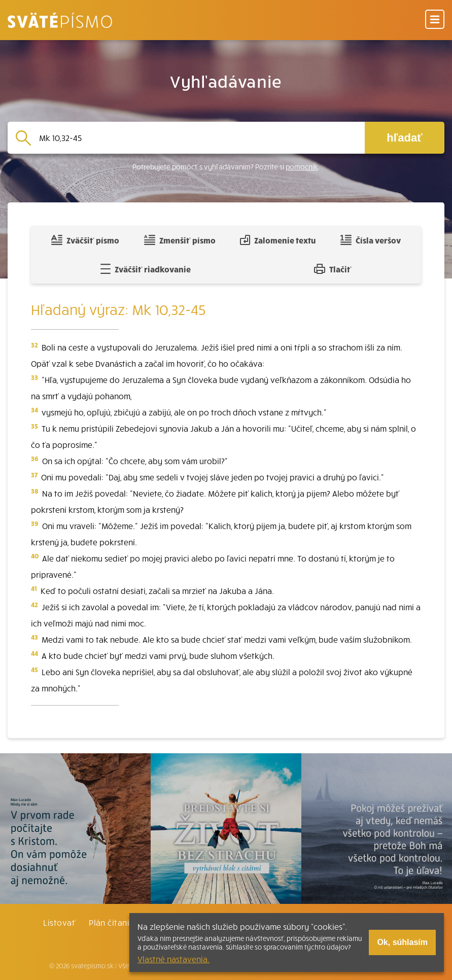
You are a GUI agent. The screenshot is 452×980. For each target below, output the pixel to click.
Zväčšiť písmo (85, 240)
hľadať (404, 138)
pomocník (302, 167)
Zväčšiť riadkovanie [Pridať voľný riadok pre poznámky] (145, 269)
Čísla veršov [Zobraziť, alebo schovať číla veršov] (371, 240)
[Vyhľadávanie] (198, 138)
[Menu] (435, 20)
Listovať (59, 922)
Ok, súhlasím (402, 942)
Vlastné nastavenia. (173, 959)
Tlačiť (333, 269)
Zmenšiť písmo (180, 240)
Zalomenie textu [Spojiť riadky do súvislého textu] (278, 240)
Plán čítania (112, 922)
